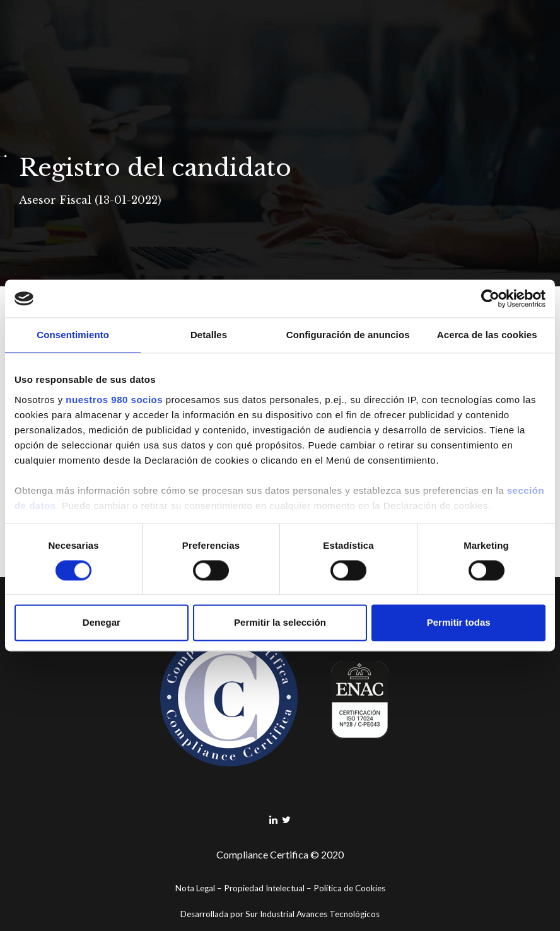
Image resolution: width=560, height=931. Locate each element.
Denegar (102, 623)
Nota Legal (195, 888)
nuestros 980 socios (114, 400)
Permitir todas (459, 623)
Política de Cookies (349, 888)
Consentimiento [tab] (73, 335)
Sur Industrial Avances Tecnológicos (312, 914)
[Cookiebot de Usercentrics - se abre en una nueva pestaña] (490, 298)
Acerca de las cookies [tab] (487, 335)
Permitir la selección (280, 623)
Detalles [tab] (209, 335)
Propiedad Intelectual (264, 888)
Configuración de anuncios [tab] (348, 335)
